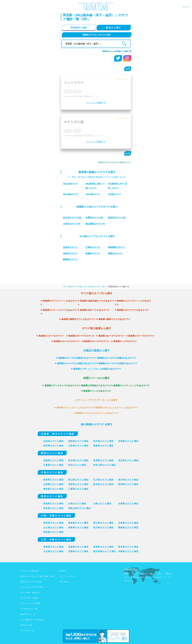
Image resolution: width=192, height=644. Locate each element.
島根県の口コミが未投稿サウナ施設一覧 (117, 51)
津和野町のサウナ (117, 247)
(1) (72, 224)
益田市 (77, 92)
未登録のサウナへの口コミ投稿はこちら (114, 162)
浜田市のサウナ (70, 253)
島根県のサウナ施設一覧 (77, 287)
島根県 (68, 92)
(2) (117, 218)
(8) (94, 218)
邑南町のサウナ (93, 253)
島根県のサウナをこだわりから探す (97, 35)
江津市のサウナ (93, 247)
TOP (65, 287)
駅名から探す (114, 27)
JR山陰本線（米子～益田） (97, 287)
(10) (72, 218)
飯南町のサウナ (70, 259)
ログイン (186, 7)
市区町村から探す (79, 27)
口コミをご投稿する (96, 103)
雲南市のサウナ (115, 253)
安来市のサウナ (70, 247)
